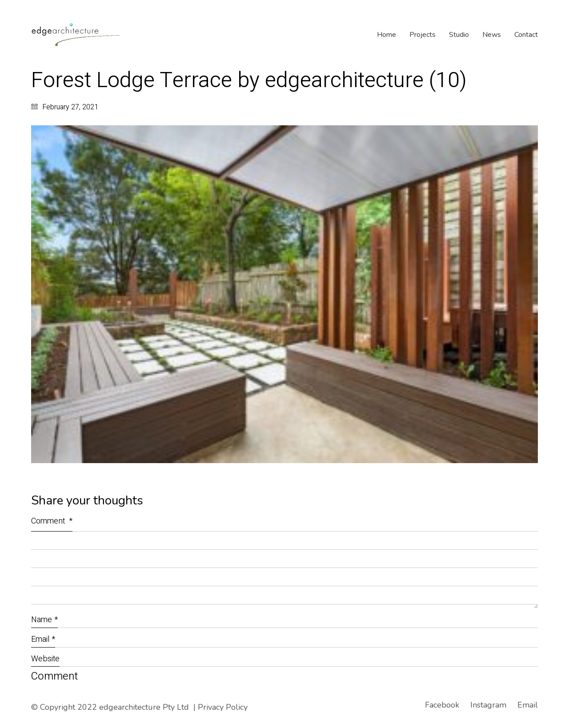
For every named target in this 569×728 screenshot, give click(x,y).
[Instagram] (488, 705)
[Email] (528, 705)
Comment (52, 521)
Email (43, 639)
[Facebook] (442, 705)
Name (44, 620)
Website (45, 659)
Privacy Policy (223, 707)
